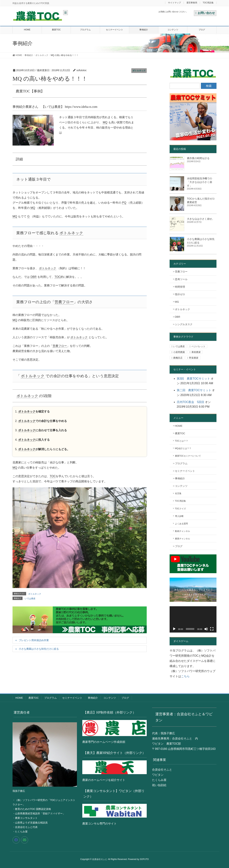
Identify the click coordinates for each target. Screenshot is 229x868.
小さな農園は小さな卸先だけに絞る (39, 649)
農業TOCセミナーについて (188, 456)
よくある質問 (181, 524)
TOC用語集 (208, 3)
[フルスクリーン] (212, 629)
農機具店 (178, 358)
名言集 (178, 493)
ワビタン (158, 775)
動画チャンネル (182, 531)
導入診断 (179, 516)
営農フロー (181, 272)
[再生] (174, 629)
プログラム (181, 463)
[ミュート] (206, 629)
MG (177, 302)
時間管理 (180, 287)
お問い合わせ (205, 13)
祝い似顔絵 (159, 785)
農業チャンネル (182, 539)
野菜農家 (194, 358)
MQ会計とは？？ (183, 448)
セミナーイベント (185, 471)
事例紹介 (180, 478)
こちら (185, 676)
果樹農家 (196, 352)
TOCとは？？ (182, 441)
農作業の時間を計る (198, 158)
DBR (178, 317)
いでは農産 (30, 599)
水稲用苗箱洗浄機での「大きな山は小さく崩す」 (199, 182)
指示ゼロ (180, 294)
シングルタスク (184, 324)
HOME (179, 426)
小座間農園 (179, 352)
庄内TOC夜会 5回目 (191, 402)
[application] (193, 619)
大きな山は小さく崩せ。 (201, 219)
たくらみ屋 (159, 780)
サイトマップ (174, 3)
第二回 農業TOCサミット (194, 390)
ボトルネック (139, 71)
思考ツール (181, 279)
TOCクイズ (180, 509)
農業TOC (180, 433)
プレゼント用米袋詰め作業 (34, 640)
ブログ (179, 546)
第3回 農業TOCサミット (193, 379)
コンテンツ (181, 486)
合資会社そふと (162, 770)
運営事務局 (192, 3)
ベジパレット (198, 346)
